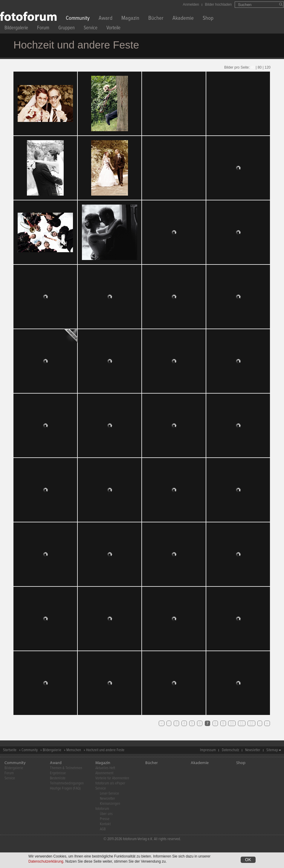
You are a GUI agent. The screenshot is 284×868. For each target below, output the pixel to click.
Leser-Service (109, 794)
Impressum (208, 750)
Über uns (106, 814)
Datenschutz (230, 750)
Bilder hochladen (218, 4)
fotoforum (102, 809)
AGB (103, 829)
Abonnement (104, 773)
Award (106, 19)
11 (242, 723)
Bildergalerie (16, 29)
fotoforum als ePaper (110, 783)
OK (248, 860)
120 (268, 67)
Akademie (183, 19)
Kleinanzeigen (110, 804)
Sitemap (272, 750)
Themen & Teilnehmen (66, 768)
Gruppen (67, 29)
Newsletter (253, 750)
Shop (208, 19)
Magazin (130, 19)
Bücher (156, 19)
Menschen (74, 750)
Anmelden (191, 4)
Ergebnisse (58, 773)
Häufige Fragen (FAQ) (65, 788)
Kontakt (105, 824)
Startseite (10, 750)
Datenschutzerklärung (46, 861)
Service (91, 29)
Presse (105, 819)
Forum (43, 29)
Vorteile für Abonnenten (112, 778)
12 (251, 723)
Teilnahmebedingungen (67, 783)
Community (78, 19)
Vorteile (113, 29)
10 (232, 723)
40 (253, 67)
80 (260, 67)
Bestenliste (58, 778)
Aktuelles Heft (105, 768)
